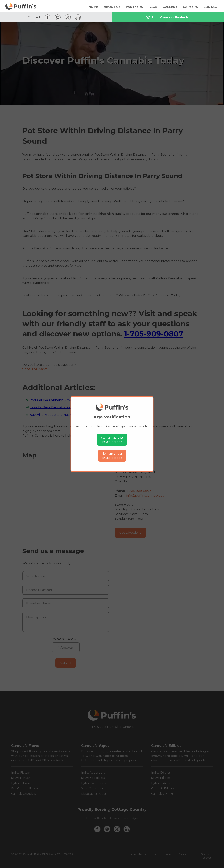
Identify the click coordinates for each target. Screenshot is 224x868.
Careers (190, 7)
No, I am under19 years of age (112, 456)
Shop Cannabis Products (167, 17)
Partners (134, 7)
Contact (211, 7)
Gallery (170, 7)
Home (93, 7)
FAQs (153, 7)
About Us (112, 7)
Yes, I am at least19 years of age (112, 440)
